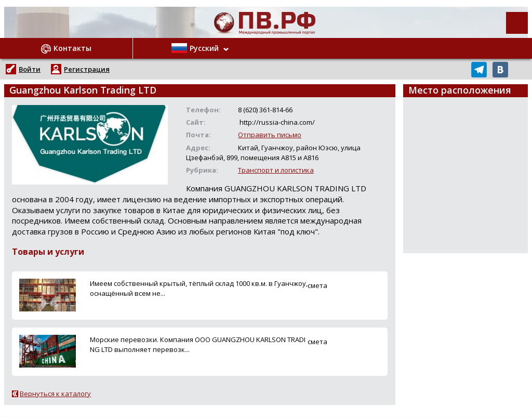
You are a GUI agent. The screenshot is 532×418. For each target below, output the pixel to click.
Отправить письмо (270, 135)
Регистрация (87, 69)
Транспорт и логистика (276, 170)
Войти (30, 69)
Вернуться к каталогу (55, 394)
